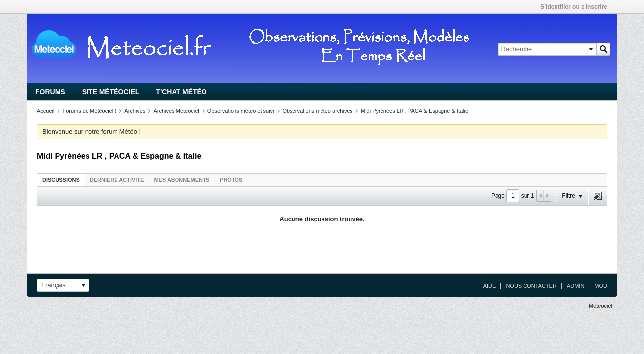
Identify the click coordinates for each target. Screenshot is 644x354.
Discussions (61, 180)
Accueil (45, 111)
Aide (490, 286)
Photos (231, 180)
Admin (575, 286)
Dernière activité (117, 180)
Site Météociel (111, 92)
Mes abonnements (182, 180)
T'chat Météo (181, 92)
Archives (135, 111)
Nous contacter (531, 286)
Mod (601, 286)
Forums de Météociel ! (89, 111)
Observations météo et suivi (241, 111)
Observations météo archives (318, 111)
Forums (50, 92)
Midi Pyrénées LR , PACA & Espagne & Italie (414, 111)
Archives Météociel (176, 111)
